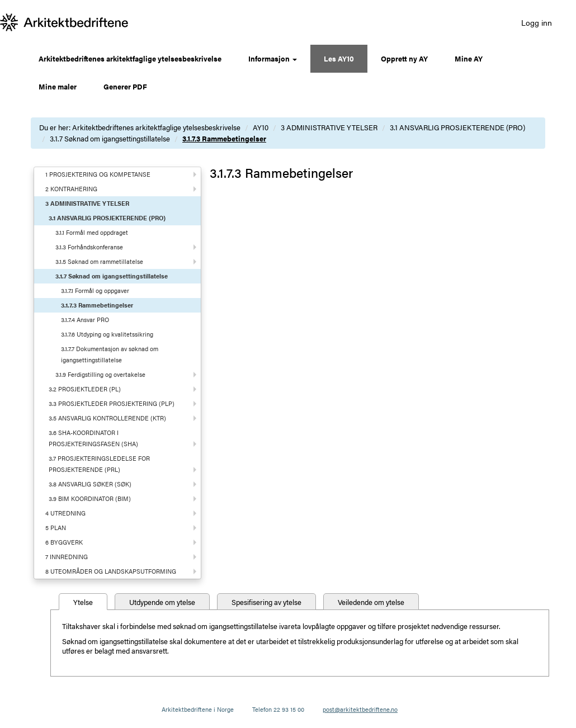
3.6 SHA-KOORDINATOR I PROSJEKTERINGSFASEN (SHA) (93, 438)
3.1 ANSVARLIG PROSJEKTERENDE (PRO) (457, 127)
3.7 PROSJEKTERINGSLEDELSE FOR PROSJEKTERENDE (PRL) (99, 464)
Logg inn (537, 22)
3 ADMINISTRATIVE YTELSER (329, 127)
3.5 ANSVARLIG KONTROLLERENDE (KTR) (107, 418)
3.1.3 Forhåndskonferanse (89, 247)
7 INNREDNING (67, 557)
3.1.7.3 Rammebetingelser (224, 138)
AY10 (261, 127)
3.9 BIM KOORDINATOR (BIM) (90, 498)
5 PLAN (56, 528)
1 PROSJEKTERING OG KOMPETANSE (98, 174)
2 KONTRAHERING (71, 189)
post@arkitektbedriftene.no (360, 709)
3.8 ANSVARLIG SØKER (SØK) (90, 484)
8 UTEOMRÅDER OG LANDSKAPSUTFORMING (111, 571)
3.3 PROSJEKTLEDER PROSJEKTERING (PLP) (112, 403)
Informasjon (273, 58)
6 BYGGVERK (64, 542)
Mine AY (469, 58)
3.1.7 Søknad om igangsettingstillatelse (110, 138)
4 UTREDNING (65, 513)
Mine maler (58, 86)
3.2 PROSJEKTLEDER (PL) (85, 389)
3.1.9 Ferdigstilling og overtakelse (100, 374)
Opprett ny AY (404, 58)
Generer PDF (125, 86)
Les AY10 (339, 58)
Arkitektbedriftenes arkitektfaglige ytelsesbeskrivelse (130, 58)
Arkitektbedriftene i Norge (198, 709)
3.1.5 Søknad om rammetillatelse (99, 261)
